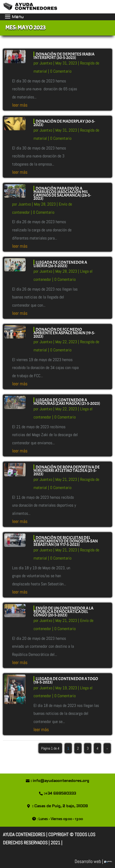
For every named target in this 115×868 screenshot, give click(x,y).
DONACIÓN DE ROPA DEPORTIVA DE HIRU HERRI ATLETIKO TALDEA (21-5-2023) (67, 471)
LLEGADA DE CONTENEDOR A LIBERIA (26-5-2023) (60, 264)
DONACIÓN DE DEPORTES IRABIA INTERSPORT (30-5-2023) (64, 56)
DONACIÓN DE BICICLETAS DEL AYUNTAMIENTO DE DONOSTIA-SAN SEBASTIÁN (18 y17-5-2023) (66, 541)
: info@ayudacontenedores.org (60, 781)
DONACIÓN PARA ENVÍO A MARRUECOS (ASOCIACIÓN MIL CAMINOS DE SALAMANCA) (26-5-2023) (62, 193)
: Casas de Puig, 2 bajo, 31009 (60, 806)
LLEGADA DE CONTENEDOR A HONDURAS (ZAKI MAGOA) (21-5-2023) (67, 402)
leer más (20, 105)
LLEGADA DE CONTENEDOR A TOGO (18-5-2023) (66, 680)
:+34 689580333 (60, 794)
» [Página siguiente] (107, 748)
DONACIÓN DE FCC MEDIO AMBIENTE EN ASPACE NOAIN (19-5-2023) (64, 333)
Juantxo (46, 63)
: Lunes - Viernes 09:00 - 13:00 (60, 819)
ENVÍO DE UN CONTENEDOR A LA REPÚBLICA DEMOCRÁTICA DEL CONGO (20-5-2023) (63, 612)
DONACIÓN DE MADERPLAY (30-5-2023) (64, 123)
